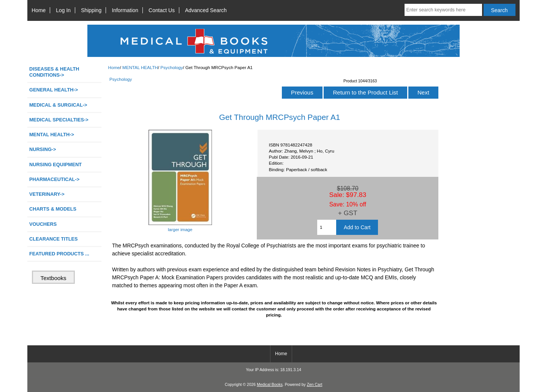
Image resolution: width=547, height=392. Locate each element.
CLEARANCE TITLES (54, 239)
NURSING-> (43, 149)
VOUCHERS (43, 224)
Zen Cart (315, 385)
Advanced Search (206, 10)
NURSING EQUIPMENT (55, 165)
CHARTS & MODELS (53, 209)
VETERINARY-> (47, 194)
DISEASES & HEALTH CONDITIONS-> (54, 72)
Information (125, 10)
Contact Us (162, 10)
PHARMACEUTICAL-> (54, 179)
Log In (63, 10)
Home (39, 10)
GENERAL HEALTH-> (54, 90)
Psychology (172, 67)
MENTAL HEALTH (140, 67)
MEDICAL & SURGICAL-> (58, 105)
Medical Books (270, 385)
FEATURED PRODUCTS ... (59, 254)
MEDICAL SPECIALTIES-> (59, 120)
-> (52, 135)
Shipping (91, 10)
